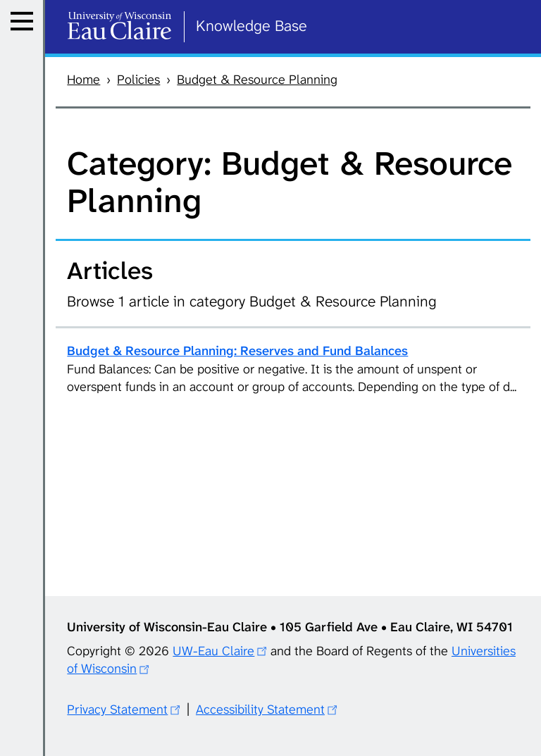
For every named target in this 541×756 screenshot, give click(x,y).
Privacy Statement (117, 709)
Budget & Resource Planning (257, 80)
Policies (138, 80)
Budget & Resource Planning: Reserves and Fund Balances (237, 351)
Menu (26, 38)
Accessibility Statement (260, 709)
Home (83, 80)
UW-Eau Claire (213, 651)
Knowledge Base (251, 26)
